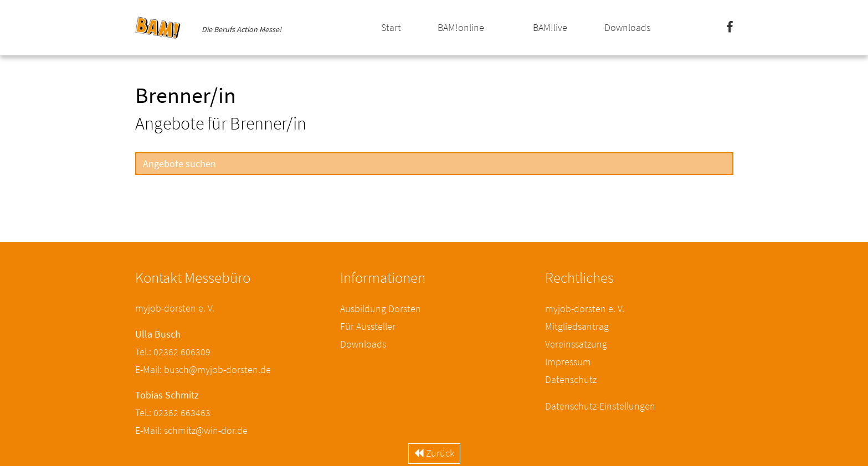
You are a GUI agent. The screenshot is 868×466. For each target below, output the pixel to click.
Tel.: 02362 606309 (173, 352)
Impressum (568, 362)
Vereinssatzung (576, 344)
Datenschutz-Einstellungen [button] (600, 406)
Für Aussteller (368, 326)
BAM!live (550, 27)
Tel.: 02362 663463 (173, 413)
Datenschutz (571, 379)
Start (391, 27)
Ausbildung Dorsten (381, 309)
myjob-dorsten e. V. (585, 309)
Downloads (627, 27)
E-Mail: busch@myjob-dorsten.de (203, 369)
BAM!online (461, 27)
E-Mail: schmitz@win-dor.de (191, 430)
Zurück (434, 453)
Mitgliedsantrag (577, 326)
